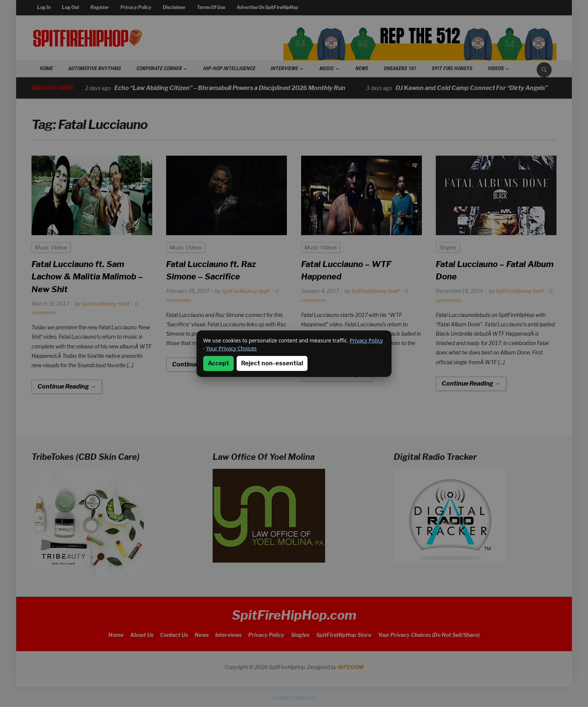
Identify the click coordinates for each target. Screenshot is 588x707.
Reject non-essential (272, 363)
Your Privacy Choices (231, 348)
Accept (218, 363)
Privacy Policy (366, 340)
